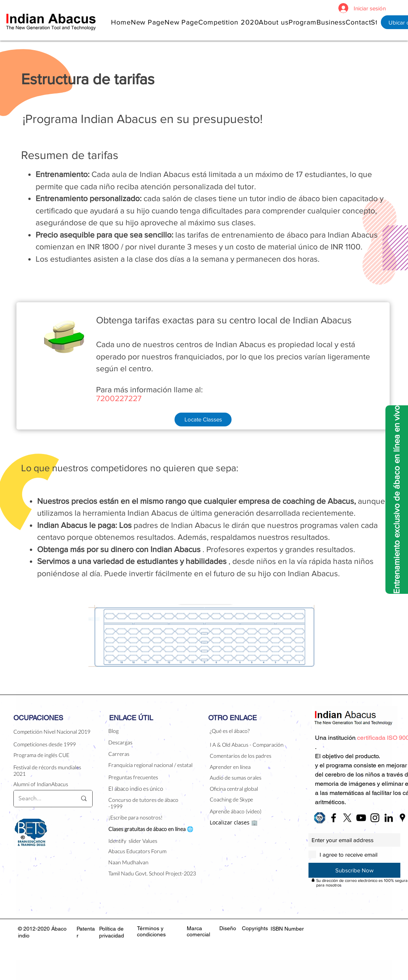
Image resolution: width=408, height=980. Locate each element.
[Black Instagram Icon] (375, 818)
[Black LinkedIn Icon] (389, 818)
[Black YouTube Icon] (361, 818)
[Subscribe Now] (354, 870)
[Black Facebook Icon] (334, 818)
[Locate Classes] (203, 420)
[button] (273, 22)
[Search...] (42, 799)
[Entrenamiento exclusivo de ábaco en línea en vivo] (397, 500)
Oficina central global (234, 789)
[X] (347, 818)
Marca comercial (198, 931)
